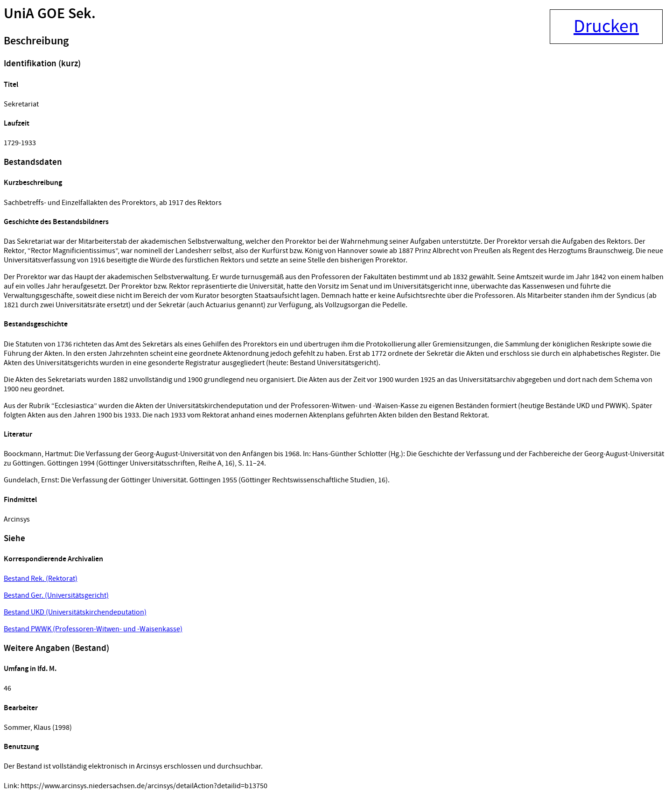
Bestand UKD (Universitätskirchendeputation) (75, 612)
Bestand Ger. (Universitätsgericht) (56, 595)
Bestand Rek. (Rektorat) (41, 579)
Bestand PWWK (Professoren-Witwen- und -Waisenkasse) (93, 629)
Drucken (606, 27)
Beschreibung (36, 41)
